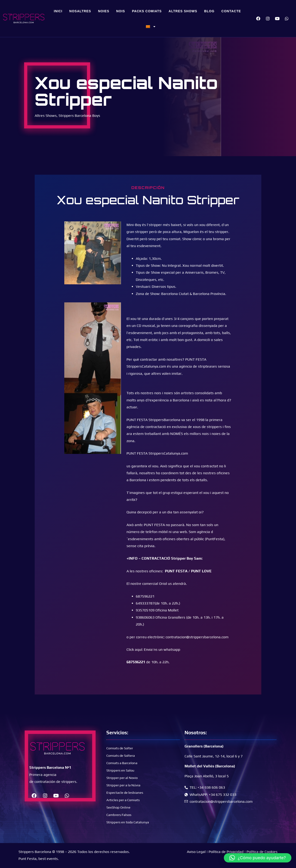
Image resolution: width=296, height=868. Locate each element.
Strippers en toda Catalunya (129, 822)
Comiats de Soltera (122, 755)
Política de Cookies (262, 852)
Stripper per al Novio (123, 778)
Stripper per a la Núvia (125, 785)
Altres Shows (183, 11)
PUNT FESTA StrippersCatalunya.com (157, 453)
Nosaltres (80, 11)
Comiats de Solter (121, 748)
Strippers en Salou (122, 770)
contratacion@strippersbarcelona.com (197, 637)
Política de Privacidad (226, 852)
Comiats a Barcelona (123, 763)
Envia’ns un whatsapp (162, 649)
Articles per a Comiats (125, 800)
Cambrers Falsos (120, 815)
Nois (120, 11)
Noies (104, 11)
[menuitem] (151, 27)
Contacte (231, 11)
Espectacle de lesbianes (126, 792)
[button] (258, 858)
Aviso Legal (196, 852)
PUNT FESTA (176, 571)
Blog (209, 11)
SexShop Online (119, 807)
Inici (58, 11)
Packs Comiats (147, 11)
